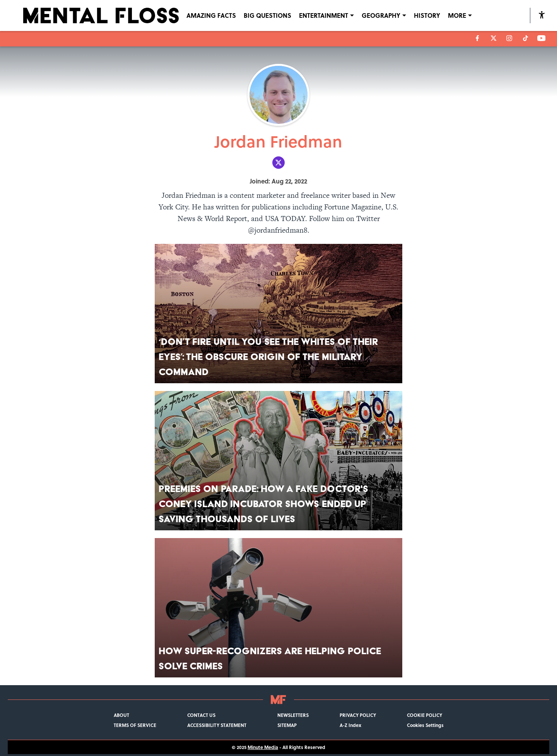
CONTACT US (201, 715)
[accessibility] (542, 15)
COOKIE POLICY (425, 715)
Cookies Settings (425, 725)
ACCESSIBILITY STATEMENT (217, 725)
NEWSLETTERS (293, 715)
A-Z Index (350, 725)
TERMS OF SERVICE (135, 725)
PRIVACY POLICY (358, 715)
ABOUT (121, 715)
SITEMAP (287, 725)
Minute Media (263, 747)
